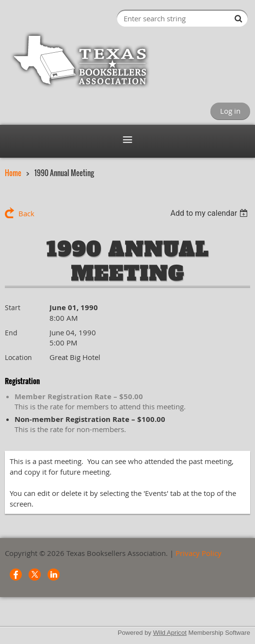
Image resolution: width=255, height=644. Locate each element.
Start (13, 307)
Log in (230, 111)
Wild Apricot (170, 633)
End (11, 333)
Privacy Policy (199, 553)
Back (26, 213)
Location (18, 357)
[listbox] (210, 213)
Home (13, 173)
